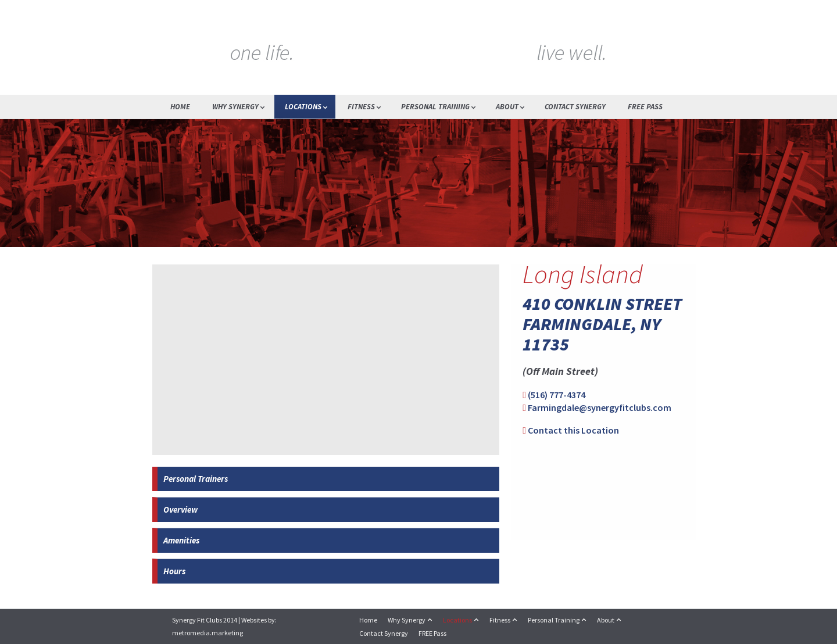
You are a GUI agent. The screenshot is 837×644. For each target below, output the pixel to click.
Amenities (181, 540)
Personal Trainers (196, 479)
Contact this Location (573, 430)
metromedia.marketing (208, 633)
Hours (174, 571)
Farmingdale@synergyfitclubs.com (600, 407)
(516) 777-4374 (557, 395)
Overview (180, 509)
